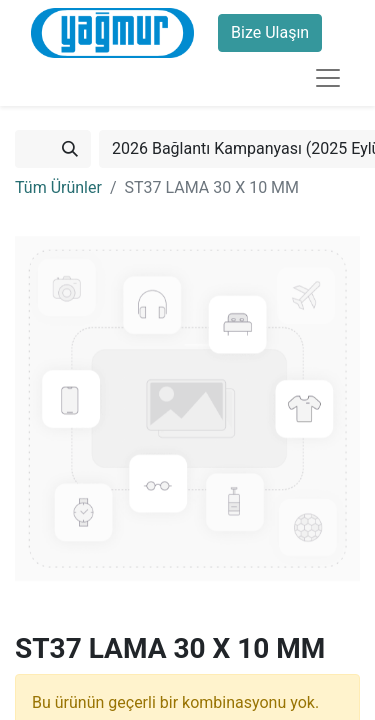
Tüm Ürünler (58, 187)
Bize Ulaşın (270, 32)
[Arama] (70, 149)
